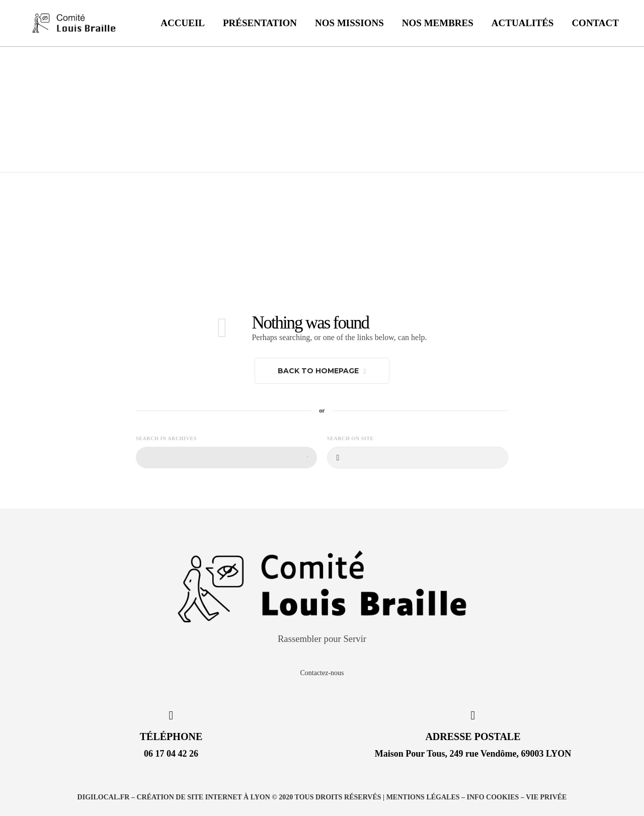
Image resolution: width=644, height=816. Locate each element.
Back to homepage (322, 371)
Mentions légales (423, 797)
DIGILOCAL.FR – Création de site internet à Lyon (174, 797)
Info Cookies (493, 797)
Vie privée (546, 797)
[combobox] (226, 458)
